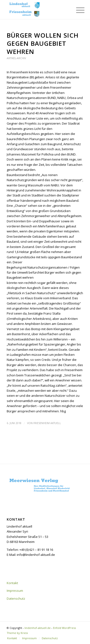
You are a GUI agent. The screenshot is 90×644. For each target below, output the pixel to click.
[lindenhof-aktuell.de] (37, 10)
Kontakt (12, 583)
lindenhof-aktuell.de (38, 628)
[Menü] (77, 10)
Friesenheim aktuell (47, 423)
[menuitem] (77, 10)
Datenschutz (16, 598)
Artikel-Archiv (16, 58)
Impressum (15, 591)
